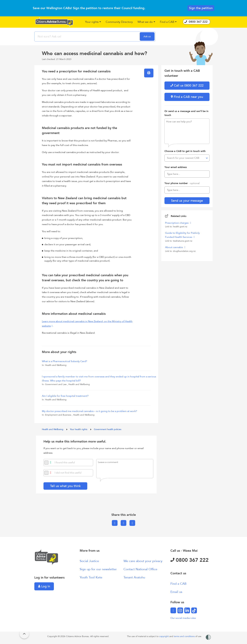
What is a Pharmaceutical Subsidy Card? (65, 361)
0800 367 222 (190, 560)
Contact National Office (140, 569)
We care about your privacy (143, 561)
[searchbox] (87, 36)
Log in (44, 586)
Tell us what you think (65, 486)
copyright (164, 636)
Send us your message (187, 201)
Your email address (176, 167)
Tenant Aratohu (134, 577)
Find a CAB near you (187, 97)
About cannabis (174, 247)
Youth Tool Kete (91, 577)
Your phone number (182, 183)
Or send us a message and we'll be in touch (186, 113)
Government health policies (108, 429)
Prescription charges (177, 223)
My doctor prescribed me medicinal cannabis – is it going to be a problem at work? (89, 411)
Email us (176, 592)
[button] (93, 22)
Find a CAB (178, 584)
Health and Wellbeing (53, 429)
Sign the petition (201, 8)
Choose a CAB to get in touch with (185, 151)
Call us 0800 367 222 (187, 85)
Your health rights (79, 429)
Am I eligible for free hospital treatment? (65, 396)
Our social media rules (183, 618)
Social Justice (89, 561)
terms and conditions (185, 636)
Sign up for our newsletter (98, 569)
